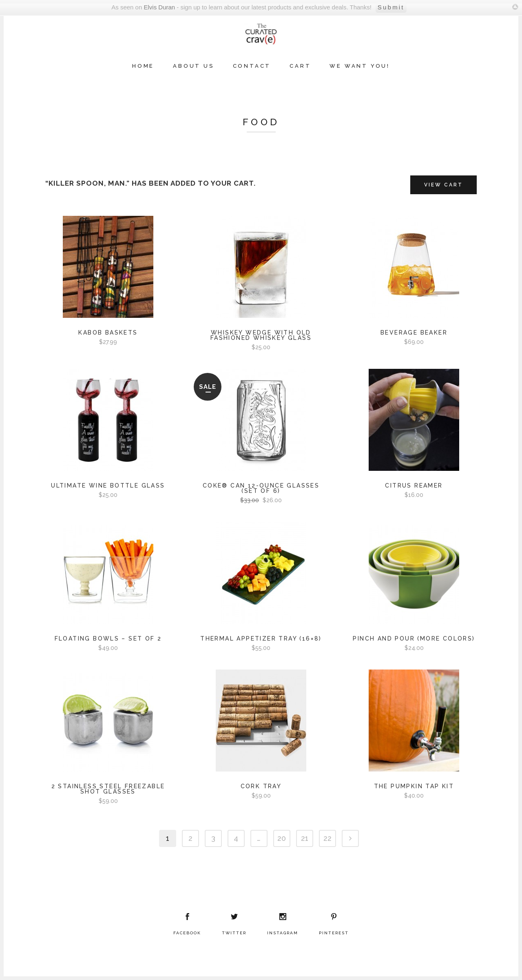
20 (282, 838)
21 (305, 838)
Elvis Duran (159, 7)
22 (327, 838)
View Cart (443, 185)
